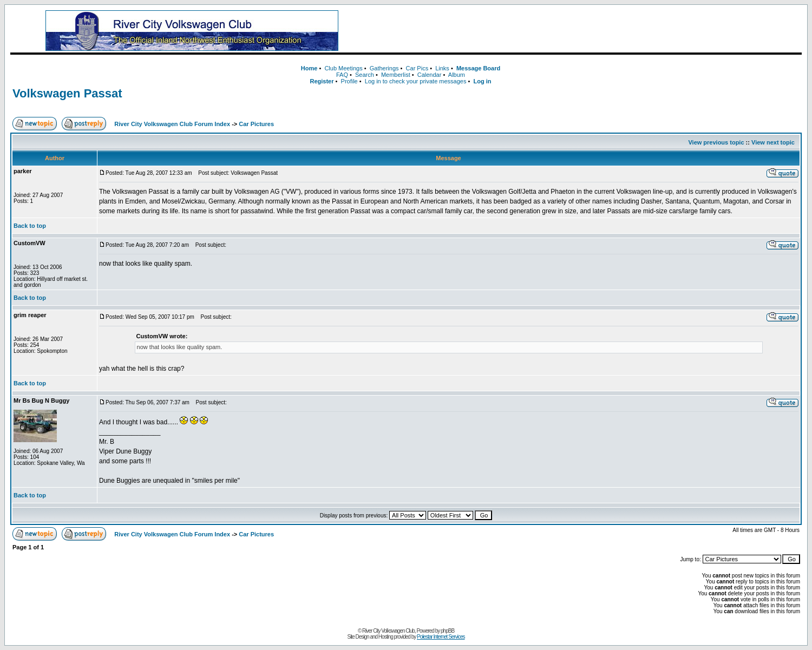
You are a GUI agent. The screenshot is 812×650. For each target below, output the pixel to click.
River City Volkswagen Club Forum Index (172, 124)
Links (442, 68)
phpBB (447, 631)
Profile (349, 81)
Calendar (430, 75)
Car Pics (417, 68)
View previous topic (716, 142)
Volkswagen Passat (67, 93)
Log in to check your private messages (416, 81)
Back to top (30, 226)
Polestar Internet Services (441, 637)
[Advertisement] (588, 31)
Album (457, 75)
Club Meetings (343, 68)
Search (365, 75)
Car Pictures (256, 124)
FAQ (342, 75)
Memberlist (396, 75)
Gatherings (384, 68)
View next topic (773, 142)
